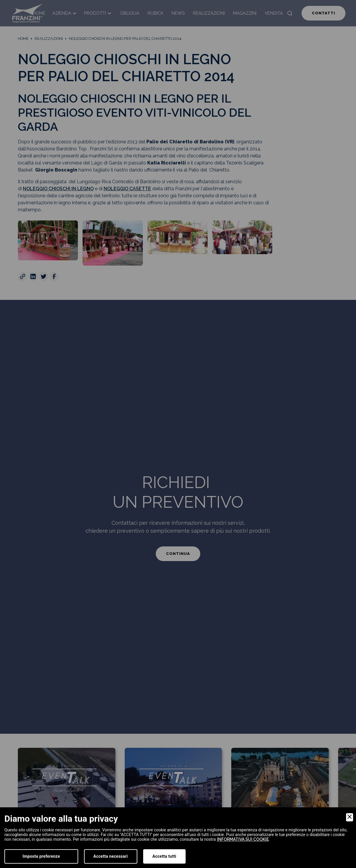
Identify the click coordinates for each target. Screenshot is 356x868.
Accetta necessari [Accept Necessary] (111, 856)
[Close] (350, 817)
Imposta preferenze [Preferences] (41, 856)
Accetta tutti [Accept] (164, 856)
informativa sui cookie (243, 839)
